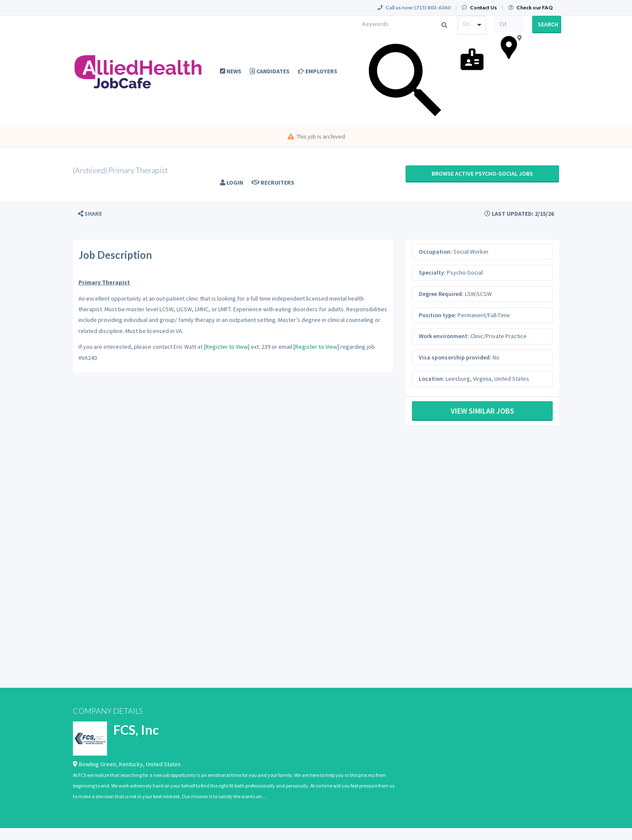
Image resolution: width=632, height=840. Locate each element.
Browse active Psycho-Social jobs (482, 174)
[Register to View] (227, 347)
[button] (90, 214)
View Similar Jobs (483, 411)
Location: (432, 379)
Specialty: (432, 272)
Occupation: (435, 252)
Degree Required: (441, 294)
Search (548, 24)
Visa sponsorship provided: (455, 357)
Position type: (438, 315)
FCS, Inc (136, 730)
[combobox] (472, 25)
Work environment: (444, 336)
